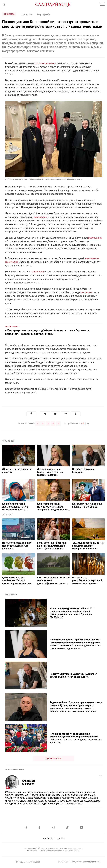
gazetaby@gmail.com (67, 862)
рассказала (40, 217)
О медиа (61, 838)
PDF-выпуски (49, 838)
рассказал (38, 272)
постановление (45, 63)
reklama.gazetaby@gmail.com (88, 862)
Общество (9, 14)
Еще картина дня (54, 758)
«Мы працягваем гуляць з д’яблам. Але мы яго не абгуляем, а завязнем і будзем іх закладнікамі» (47, 332)
